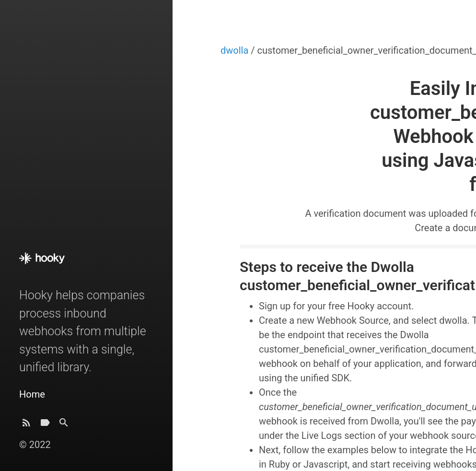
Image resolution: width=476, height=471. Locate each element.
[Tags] (45, 425)
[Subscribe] (26, 425)
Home (32, 394)
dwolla (236, 50)
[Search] (64, 425)
